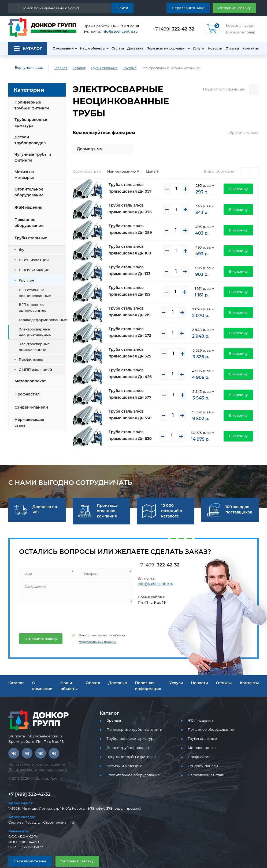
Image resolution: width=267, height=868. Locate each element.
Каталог (75, 68)
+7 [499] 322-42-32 (28, 782)
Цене (144, 159)
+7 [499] (175, 29)
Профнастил (26, 390)
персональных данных (91, 630)
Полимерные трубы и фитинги (33, 105)
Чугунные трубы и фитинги (32, 157)
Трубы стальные (100, 68)
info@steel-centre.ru (116, 31)
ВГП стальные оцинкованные (30, 303)
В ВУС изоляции (32, 255)
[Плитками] (245, 159)
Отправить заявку (236, 8)
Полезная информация (164, 48)
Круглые (123, 68)
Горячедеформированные (40, 315)
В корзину (240, 177)
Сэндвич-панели (30, 403)
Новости (213, 48)
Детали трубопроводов (29, 140)
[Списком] (255, 159)
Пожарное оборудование (28, 218)
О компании (60, 48)
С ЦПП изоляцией (33, 365)
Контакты (251, 48)
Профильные (29, 355)
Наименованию (117, 159)
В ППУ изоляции (32, 266)
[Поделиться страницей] (254, 89)
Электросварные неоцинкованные (32, 328)
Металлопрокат (29, 377)
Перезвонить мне (194, 8)
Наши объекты (90, 48)
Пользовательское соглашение (33, 752)
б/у (21, 245)
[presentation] (59, 604)
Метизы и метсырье (33, 173)
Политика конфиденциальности (34, 758)
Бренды (113, 708)
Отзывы (232, 48)
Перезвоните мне (28, 849)
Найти (123, 8)
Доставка (134, 48)
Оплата (115, 48)
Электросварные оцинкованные (32, 342)
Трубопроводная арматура (30, 123)
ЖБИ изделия (27, 203)
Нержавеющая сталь (28, 418)
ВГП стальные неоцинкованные (32, 288)
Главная (57, 68)
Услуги (196, 48)
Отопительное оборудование (28, 188)
